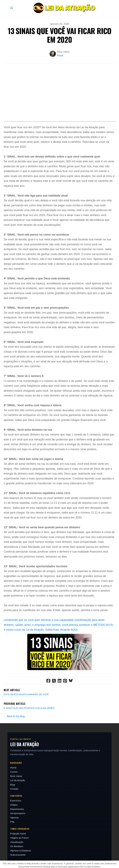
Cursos (14, 786)
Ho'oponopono (18, 828)
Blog (13, 799)
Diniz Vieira (16, 790)
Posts (60, 56)
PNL (12, 836)
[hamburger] (11, 8)
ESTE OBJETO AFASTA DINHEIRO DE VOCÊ (26, 709)
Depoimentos (17, 823)
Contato (14, 803)
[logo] (64, 8)
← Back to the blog (14, 731)
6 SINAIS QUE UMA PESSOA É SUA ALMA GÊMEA (29, 722)
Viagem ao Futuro (19, 852)
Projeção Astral (18, 848)
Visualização (17, 856)
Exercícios (16, 815)
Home (13, 782)
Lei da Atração (18, 795)
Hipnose (14, 832)
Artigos (14, 819)
